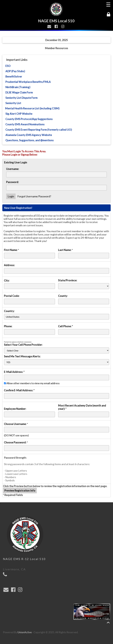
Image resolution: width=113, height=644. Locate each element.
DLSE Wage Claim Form (19, 92)
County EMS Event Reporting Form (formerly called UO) (39, 130)
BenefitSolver (14, 76)
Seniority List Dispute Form (21, 98)
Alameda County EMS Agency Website (29, 135)
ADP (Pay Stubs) (15, 71)
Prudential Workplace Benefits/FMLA (28, 82)
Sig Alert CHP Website (19, 114)
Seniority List (13, 103)
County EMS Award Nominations (25, 124)
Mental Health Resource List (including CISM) (32, 108)
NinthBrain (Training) (18, 87)
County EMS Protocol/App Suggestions (29, 119)
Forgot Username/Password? (34, 196)
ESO (8, 66)
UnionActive (25, 632)
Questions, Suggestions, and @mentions (30, 140)
